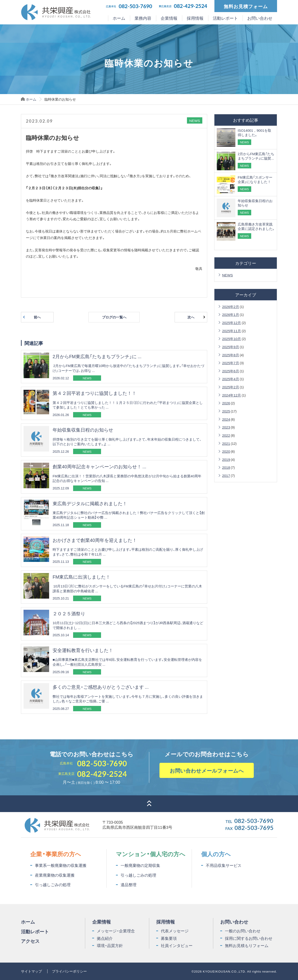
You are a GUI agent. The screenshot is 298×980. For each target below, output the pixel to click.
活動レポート (225, 18)
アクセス (30, 941)
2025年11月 (232, 331)
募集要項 (169, 938)
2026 (226, 403)
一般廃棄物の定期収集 (140, 865)
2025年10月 (232, 339)
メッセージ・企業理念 (116, 931)
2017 (226, 475)
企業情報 (169, 18)
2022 (226, 435)
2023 (226, 427)
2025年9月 (231, 347)
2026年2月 (231, 306)
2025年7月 (231, 363)
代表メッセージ (175, 931)
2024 (226, 419)
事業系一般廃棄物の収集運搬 (61, 865)
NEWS (227, 275)
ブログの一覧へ (114, 317)
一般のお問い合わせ (243, 931)
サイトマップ (31, 971)
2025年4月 (231, 379)
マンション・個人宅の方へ (151, 854)
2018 (226, 467)
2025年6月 (231, 371)
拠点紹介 (105, 938)
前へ (37, 317)
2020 (226, 451)
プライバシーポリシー (69, 971)
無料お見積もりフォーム (247, 945)
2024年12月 (232, 395)
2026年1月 (231, 314)
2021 (226, 443)
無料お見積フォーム (246, 6)
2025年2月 (231, 387)
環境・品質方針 (110, 945)
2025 (226, 411)
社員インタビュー (177, 945)
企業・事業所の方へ (56, 854)
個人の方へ (216, 854)
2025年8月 (231, 355)
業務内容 (143, 18)
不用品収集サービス (224, 865)
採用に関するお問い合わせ (249, 938)
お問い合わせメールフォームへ (207, 770)
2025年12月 (232, 323)
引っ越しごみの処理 (53, 885)
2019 (226, 459)
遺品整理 (129, 885)
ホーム (119, 18)
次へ (191, 317)
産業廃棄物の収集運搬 (55, 875)
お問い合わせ (260, 18)
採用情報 (195, 18)
